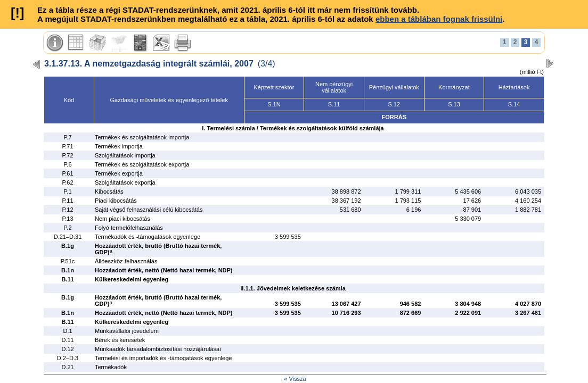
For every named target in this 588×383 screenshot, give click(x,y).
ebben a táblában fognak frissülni (439, 19)
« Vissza (295, 379)
